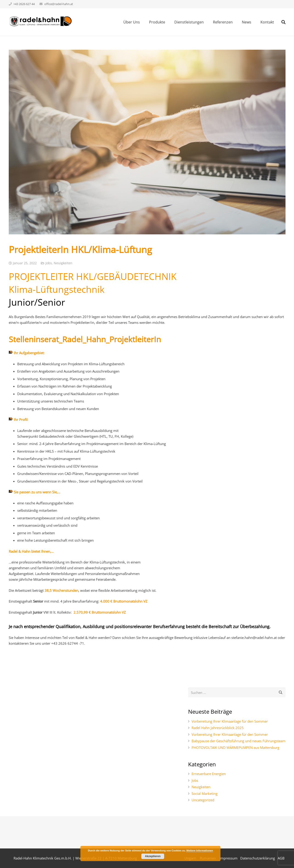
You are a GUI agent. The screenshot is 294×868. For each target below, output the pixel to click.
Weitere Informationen (200, 851)
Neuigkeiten (63, 263)
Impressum (229, 858)
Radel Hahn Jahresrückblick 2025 (218, 728)
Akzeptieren (153, 856)
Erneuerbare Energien (209, 774)
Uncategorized (203, 800)
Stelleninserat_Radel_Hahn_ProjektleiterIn (86, 339)
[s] (237, 693)
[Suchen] (281, 693)
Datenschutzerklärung (258, 858)
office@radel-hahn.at (59, 4)
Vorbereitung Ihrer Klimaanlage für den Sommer (230, 721)
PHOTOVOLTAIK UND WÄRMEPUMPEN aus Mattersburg (235, 747)
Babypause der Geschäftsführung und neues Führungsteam (239, 741)
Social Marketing (205, 793)
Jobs (49, 263)
